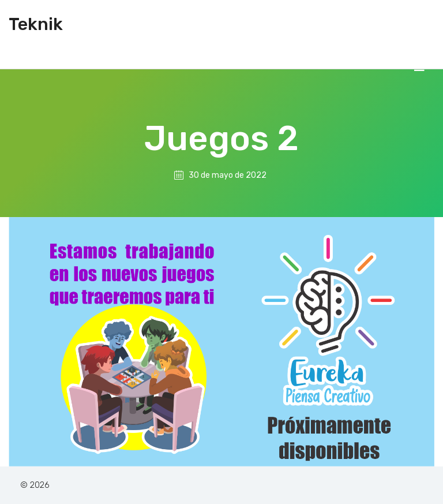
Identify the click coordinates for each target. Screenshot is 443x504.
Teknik (36, 24)
